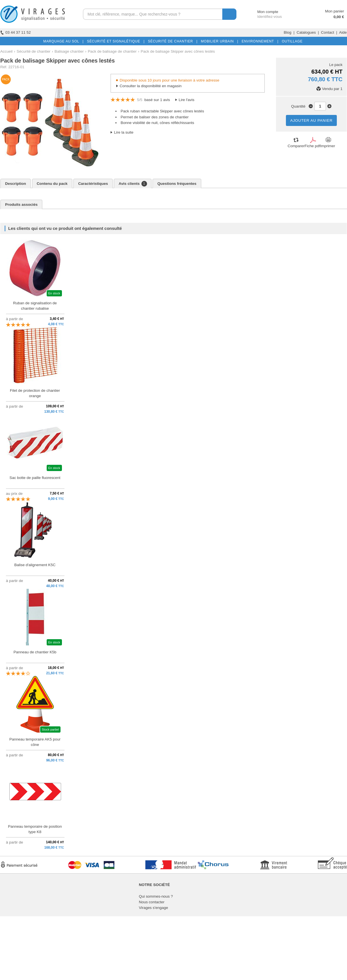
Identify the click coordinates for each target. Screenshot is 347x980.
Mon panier (334, 11)
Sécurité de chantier (34, 51)
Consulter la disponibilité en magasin (151, 86)
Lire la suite (124, 132)
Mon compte (263, 12)
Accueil (6, 51)
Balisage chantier (69, 51)
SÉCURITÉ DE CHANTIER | (172, 41)
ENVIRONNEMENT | (259, 41)
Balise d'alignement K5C (35, 565)
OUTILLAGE (291, 41)
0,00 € (339, 17)
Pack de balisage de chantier (112, 51)
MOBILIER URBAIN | (218, 41)
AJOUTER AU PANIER (311, 120)
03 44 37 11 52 (16, 32)
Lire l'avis (187, 100)
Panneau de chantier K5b (35, 652)
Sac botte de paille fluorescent (35, 478)
